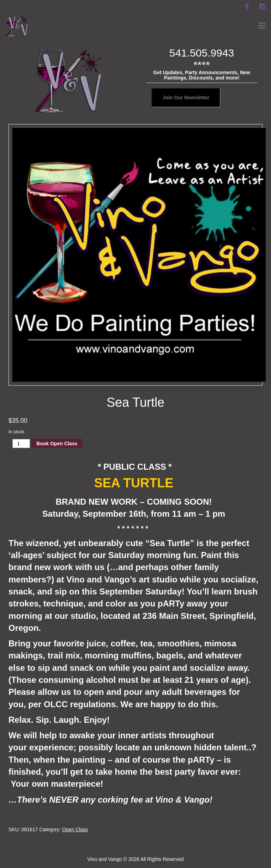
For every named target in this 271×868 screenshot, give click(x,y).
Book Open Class (57, 444)
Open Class (75, 829)
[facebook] (247, 7)
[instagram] (262, 7)
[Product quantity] (21, 444)
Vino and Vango (104, 859)
